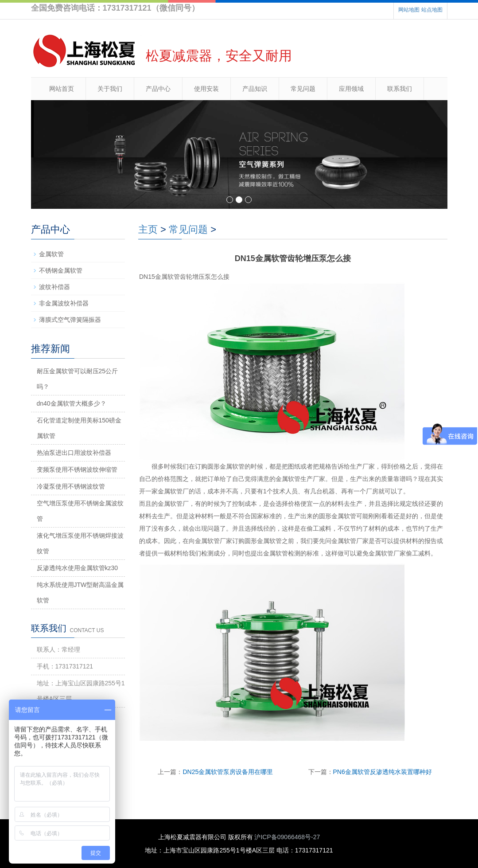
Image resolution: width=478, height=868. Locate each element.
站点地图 (432, 10)
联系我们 (400, 89)
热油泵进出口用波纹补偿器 (74, 453)
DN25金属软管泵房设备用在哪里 (228, 772)
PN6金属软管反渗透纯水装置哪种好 (383, 772)
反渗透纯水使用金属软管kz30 (78, 568)
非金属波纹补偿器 (64, 303)
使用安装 (206, 89)
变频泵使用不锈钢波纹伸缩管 (77, 469)
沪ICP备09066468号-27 (287, 837)
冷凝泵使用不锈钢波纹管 (71, 486)
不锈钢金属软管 (61, 270)
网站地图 (409, 10)
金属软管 (51, 254)
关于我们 (110, 89)
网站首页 (62, 89)
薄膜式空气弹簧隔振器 (70, 320)
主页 (148, 229)
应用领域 (351, 89)
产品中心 (158, 89)
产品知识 (255, 89)
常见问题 (303, 89)
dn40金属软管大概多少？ (72, 403)
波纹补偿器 (54, 287)
